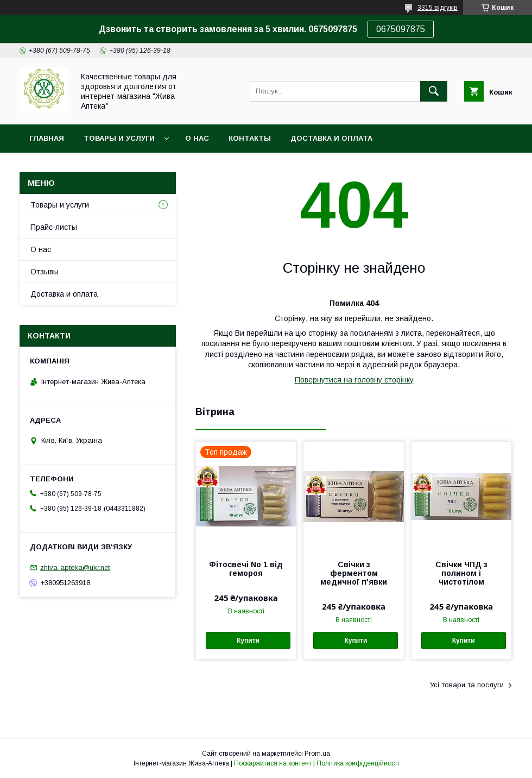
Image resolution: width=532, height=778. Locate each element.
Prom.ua (317, 754)
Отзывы (45, 272)
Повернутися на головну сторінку (354, 380)
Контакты (250, 138)
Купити (248, 641)
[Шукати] (434, 91)
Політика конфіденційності (358, 763)
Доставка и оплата (331, 138)
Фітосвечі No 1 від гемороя (246, 569)
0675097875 (401, 29)
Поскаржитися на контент (273, 763)
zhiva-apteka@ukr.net (75, 567)
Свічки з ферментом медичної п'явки (354, 573)
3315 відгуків (438, 8)
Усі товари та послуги (467, 685)
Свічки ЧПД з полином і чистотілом (461, 573)
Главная (47, 138)
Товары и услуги (119, 138)
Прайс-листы (54, 227)
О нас (197, 138)
